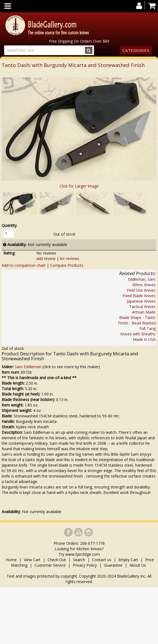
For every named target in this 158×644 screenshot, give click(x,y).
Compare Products (67, 265)
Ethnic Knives (144, 285)
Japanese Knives (141, 301)
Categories (136, 50)
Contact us (102, 560)
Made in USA (144, 339)
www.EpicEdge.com (83, 554)
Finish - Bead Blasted (137, 323)
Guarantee (113, 565)
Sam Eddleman (28, 367)
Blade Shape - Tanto (137, 317)
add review (46, 258)
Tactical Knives (142, 307)
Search (79, 560)
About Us (138, 565)
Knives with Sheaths (138, 334)
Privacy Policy (85, 565)
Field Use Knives (141, 290)
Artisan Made (144, 312)
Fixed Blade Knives (139, 296)
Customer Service (50, 565)
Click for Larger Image (79, 186)
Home (12, 560)
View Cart (32, 560)
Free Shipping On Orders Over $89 (79, 41)
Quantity (9, 225)
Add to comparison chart (24, 265)
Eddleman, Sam (142, 279)
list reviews (70, 258)
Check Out (57, 560)
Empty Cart (128, 560)
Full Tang (147, 328)
